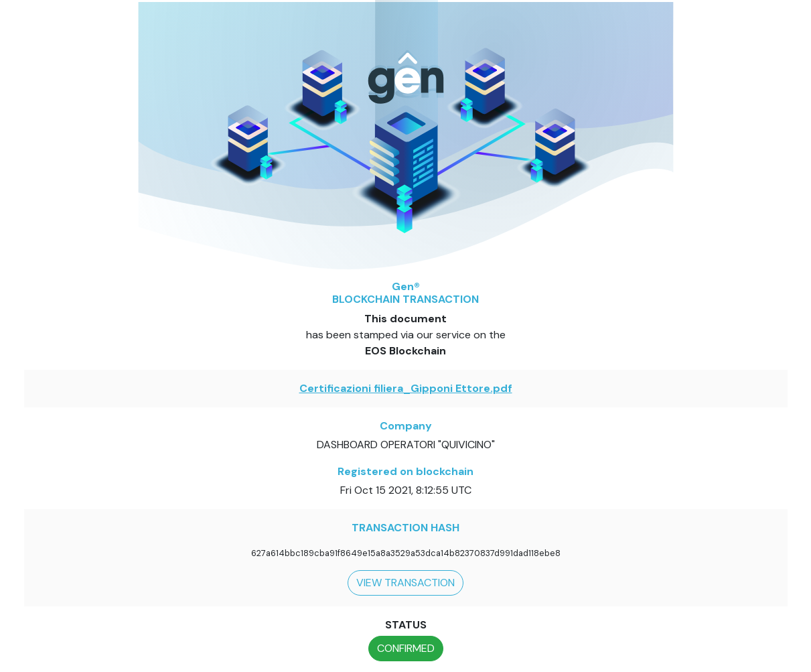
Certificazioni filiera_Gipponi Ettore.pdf (406, 388)
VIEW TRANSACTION (405, 583)
